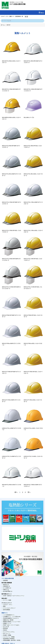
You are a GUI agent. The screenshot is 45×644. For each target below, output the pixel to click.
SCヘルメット (7, 633)
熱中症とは (6, 584)
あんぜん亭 (6, 627)
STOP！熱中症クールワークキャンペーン (14, 596)
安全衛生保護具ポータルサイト (11, 618)
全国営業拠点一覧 (19, 16)
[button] (22, 13)
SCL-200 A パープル (29, 117)
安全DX (5, 630)
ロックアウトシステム (9, 632)
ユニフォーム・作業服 (9, 637)
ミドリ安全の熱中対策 (17, 4)
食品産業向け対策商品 (9, 639)
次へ (29, 492)
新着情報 (5, 580)
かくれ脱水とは (7, 588)
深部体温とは (7, 586)
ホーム (3, 25)
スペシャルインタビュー (9, 608)
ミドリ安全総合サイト (9, 615)
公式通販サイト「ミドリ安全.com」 (12, 617)
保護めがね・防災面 (8, 620)
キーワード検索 (7, 600)
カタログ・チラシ (5, 16)
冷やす (9, 25)
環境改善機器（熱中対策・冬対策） (12, 640)
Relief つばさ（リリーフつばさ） (12, 625)
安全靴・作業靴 (7, 635)
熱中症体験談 (7, 610)
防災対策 (5, 628)
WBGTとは (6, 590)
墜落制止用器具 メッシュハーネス (12, 622)
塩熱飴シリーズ (7, 623)
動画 (4, 606)
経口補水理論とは (8, 591)
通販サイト (12, 16)
